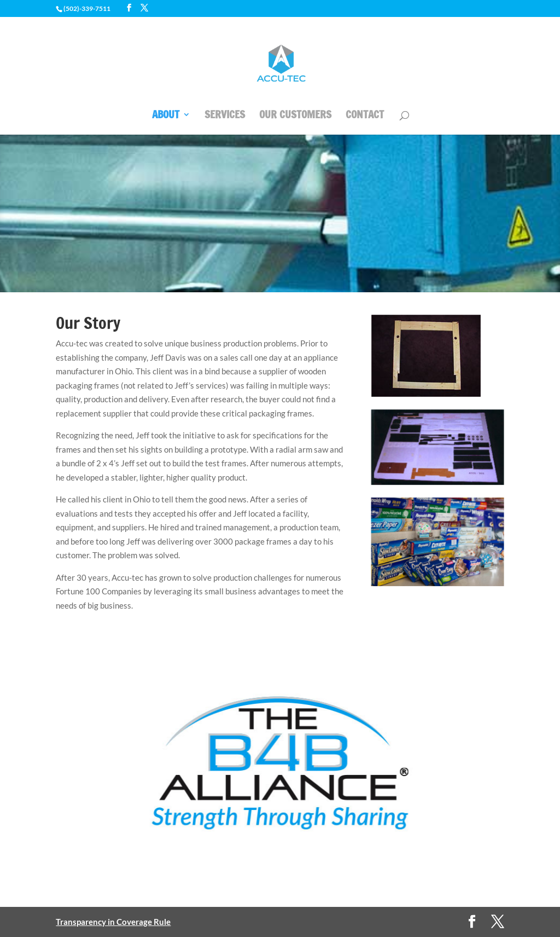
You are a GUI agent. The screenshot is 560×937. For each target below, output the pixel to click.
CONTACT (365, 116)
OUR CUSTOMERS (295, 116)
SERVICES (225, 116)
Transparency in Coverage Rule (113, 922)
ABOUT (166, 116)
